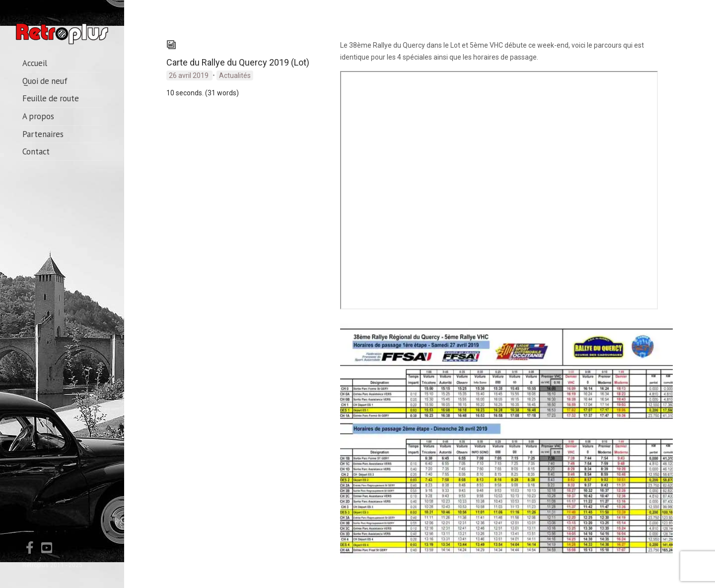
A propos (38, 116)
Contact (36, 151)
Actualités (235, 75)
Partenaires (43, 134)
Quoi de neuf (45, 81)
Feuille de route (51, 98)
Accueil (35, 63)
